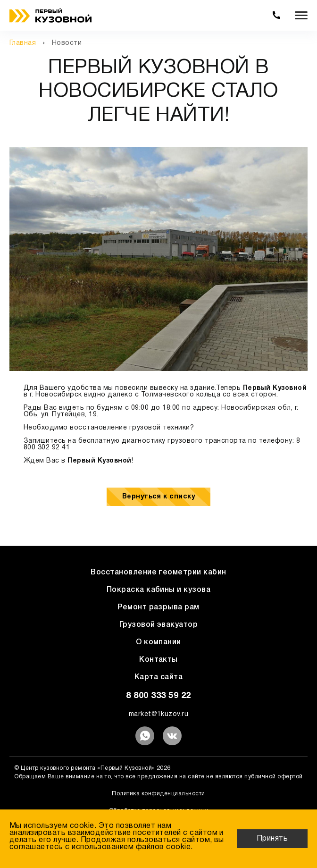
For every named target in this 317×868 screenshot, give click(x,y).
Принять (272, 839)
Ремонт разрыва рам (158, 607)
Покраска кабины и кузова (159, 590)
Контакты (158, 660)
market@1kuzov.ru (159, 714)
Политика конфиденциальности (158, 794)
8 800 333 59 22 (158, 696)
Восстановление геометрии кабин (158, 573)
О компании (158, 642)
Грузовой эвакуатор (159, 625)
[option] (158, 259)
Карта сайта (158, 677)
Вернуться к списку (159, 497)
